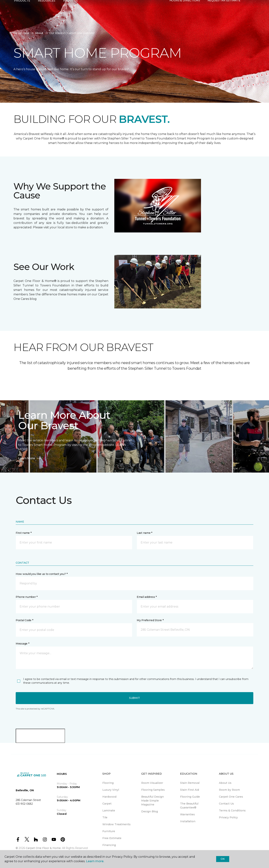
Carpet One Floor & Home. (44, 848)
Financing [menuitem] (109, 845)
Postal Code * (24, 620)
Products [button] (22, 16)
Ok (223, 859)
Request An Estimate (224, 16)
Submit (134, 698)
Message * (22, 644)
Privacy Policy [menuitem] (228, 817)
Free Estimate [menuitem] (112, 838)
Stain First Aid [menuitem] (190, 790)
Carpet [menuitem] (107, 804)
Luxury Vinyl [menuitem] (111, 790)
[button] (247, 16)
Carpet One (21, 33)
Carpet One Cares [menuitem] (231, 797)
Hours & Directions (185, 16)
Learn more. (95, 861)
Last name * (144, 533)
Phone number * (27, 597)
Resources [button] (47, 16)
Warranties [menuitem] (187, 814)
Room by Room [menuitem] (229, 790)
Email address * (147, 597)
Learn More (30, 458)
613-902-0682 (45, 7)
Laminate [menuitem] (109, 810)
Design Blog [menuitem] (150, 811)
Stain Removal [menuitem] (190, 783)
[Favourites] (251, 16)
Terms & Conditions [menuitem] (232, 810)
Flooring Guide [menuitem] (190, 797)
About (39, 33)
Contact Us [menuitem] (226, 804)
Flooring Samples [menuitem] (153, 790)
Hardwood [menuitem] (109, 797)
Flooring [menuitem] (108, 783)
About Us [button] (70, 16)
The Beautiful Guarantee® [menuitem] (189, 806)
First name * (24, 533)
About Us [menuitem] (225, 783)
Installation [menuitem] (188, 821)
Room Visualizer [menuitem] (152, 783)
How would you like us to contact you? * (42, 574)
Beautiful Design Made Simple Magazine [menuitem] (153, 801)
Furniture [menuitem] (109, 831)
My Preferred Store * (150, 620)
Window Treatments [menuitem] (116, 824)
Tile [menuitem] (105, 817)
